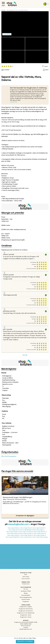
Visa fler (25, 355)
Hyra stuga (26, 577)
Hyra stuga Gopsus (39, 534)
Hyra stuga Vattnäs (40, 532)
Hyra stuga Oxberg (13, 534)
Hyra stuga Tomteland (26, 532)
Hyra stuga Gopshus (13, 535)
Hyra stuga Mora (26, 528)
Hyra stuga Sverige (39, 535)
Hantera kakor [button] (26, 600)
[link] (26, 607)
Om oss (26, 589)
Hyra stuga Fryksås (12, 532)
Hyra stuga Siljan (38, 530)
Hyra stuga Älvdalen (26, 530)
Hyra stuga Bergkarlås (12, 537)
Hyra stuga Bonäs (26, 537)
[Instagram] (26, 634)
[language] (46, 4)
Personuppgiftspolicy (26, 597)
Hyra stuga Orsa (14, 530)
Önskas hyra (26, 584)
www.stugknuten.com (18, 524)
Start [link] (26, 575)
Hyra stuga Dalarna (13, 528)
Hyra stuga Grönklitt (38, 528)
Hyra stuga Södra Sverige (40, 537)
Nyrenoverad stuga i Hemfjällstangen (18, 498)
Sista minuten (26, 579)
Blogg (26, 593)
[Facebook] (26, 632)
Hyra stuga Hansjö (26, 535)
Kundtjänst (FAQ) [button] (26, 591)
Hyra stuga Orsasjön (26, 534)
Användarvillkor (26, 595)
